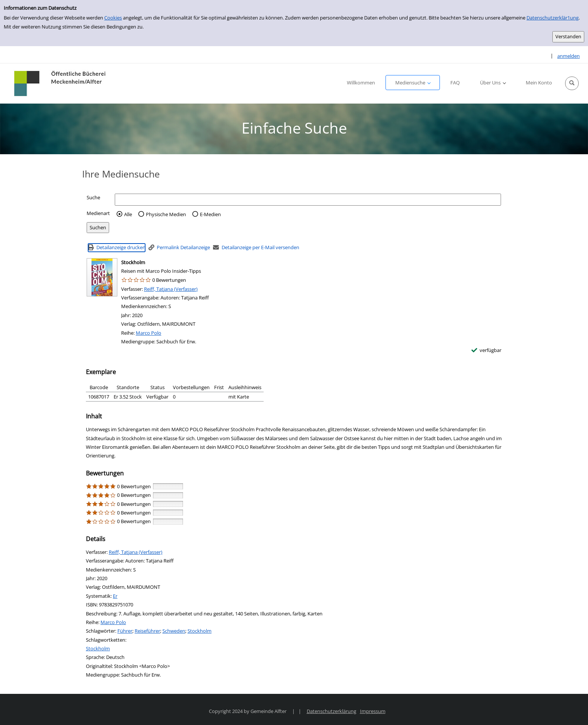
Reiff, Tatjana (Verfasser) (171, 289)
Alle (128, 214)
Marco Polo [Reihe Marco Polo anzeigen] (148, 333)
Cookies (113, 18)
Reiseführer (147, 631)
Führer (125, 631)
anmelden (568, 56)
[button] (572, 83)
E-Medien (210, 214)
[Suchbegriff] (308, 199)
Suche (93, 197)
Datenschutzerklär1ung (553, 18)
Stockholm (199, 631)
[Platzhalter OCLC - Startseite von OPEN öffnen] (61, 83)
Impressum (373, 711)
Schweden (174, 631)
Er (115, 596)
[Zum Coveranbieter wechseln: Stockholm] (102, 277)
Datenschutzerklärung (331, 711)
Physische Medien (166, 214)
